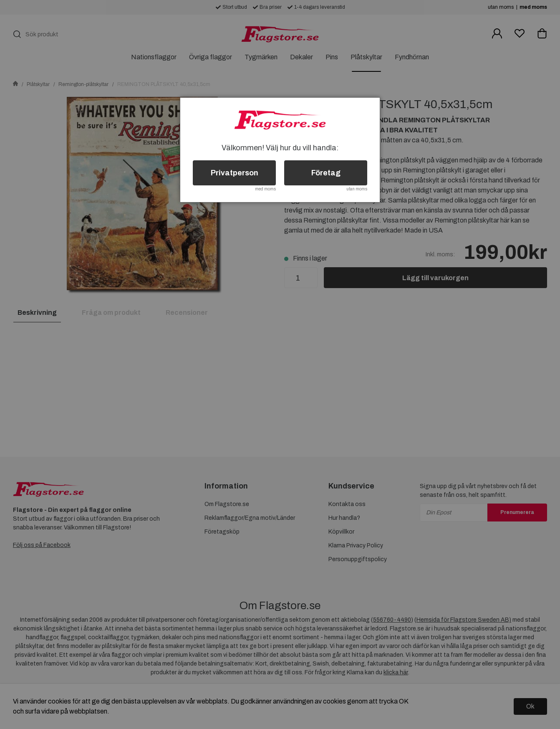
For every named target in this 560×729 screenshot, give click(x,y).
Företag (326, 173)
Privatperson (235, 173)
